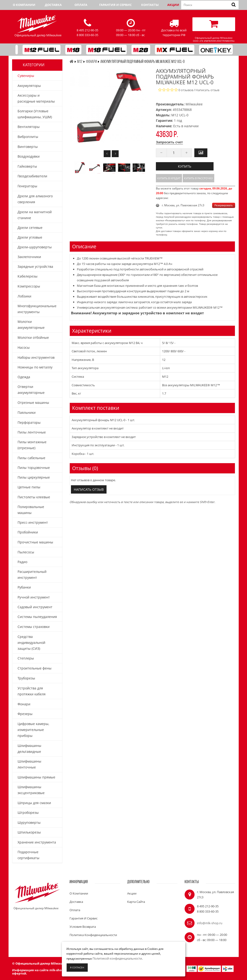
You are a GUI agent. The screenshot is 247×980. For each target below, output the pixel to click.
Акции (173, 5)
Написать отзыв (207, 90)
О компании (24, 5)
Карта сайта (136, 902)
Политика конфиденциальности (93, 935)
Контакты (150, 5)
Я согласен (77, 967)
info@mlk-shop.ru (210, 923)
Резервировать (224, 205)
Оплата (81, 5)
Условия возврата (83, 927)
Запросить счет (169, 142)
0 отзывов (186, 90)
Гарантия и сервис (115, 5)
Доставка (53, 5)
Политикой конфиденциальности (117, 958)
